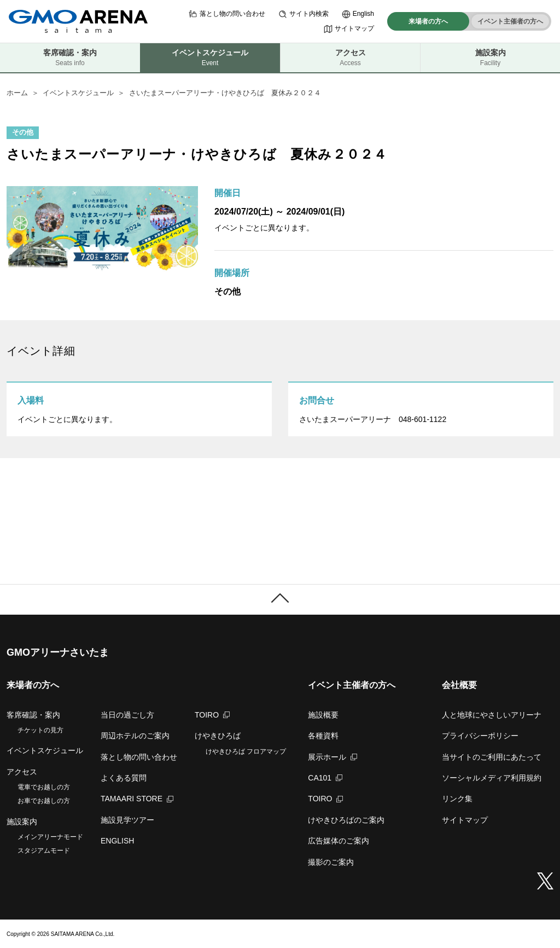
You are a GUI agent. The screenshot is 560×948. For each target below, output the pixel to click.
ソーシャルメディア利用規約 (492, 778)
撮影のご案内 (331, 862)
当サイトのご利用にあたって (492, 757)
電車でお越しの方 (44, 787)
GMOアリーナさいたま (58, 652)
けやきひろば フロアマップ (246, 752)
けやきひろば (218, 736)
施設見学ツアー (127, 820)
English (358, 14)
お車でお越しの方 (44, 801)
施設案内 (490, 58)
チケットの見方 (40, 730)
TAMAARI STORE (137, 799)
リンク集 (457, 799)
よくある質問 (124, 778)
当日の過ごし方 (127, 715)
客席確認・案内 (70, 58)
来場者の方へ (428, 21)
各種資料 (323, 736)
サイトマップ (349, 29)
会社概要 (459, 685)
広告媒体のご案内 (339, 841)
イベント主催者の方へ (510, 21)
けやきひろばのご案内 (346, 820)
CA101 (325, 778)
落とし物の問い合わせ (227, 14)
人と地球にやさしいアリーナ (492, 715)
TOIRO (212, 715)
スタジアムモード (44, 851)
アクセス (350, 58)
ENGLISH (117, 841)
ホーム (17, 93)
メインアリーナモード (50, 837)
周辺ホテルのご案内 (135, 736)
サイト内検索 (304, 14)
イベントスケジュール (78, 93)
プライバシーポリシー (480, 736)
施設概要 (323, 715)
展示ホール (332, 757)
